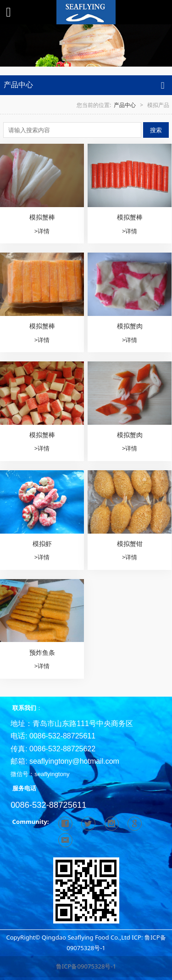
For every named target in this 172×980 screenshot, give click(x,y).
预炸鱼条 (42, 652)
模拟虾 (42, 544)
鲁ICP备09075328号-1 (86, 966)
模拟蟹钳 (130, 544)
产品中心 (125, 105)
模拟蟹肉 (130, 326)
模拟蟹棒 (42, 217)
